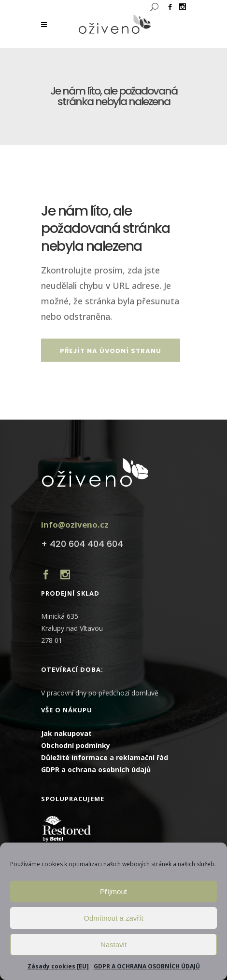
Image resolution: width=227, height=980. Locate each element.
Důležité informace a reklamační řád (105, 757)
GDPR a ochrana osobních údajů (96, 769)
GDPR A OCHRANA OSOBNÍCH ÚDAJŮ (147, 966)
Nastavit (113, 945)
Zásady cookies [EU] (58, 966)
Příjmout (113, 892)
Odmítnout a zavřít (113, 918)
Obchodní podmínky (76, 745)
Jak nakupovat (66, 733)
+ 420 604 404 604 (82, 544)
